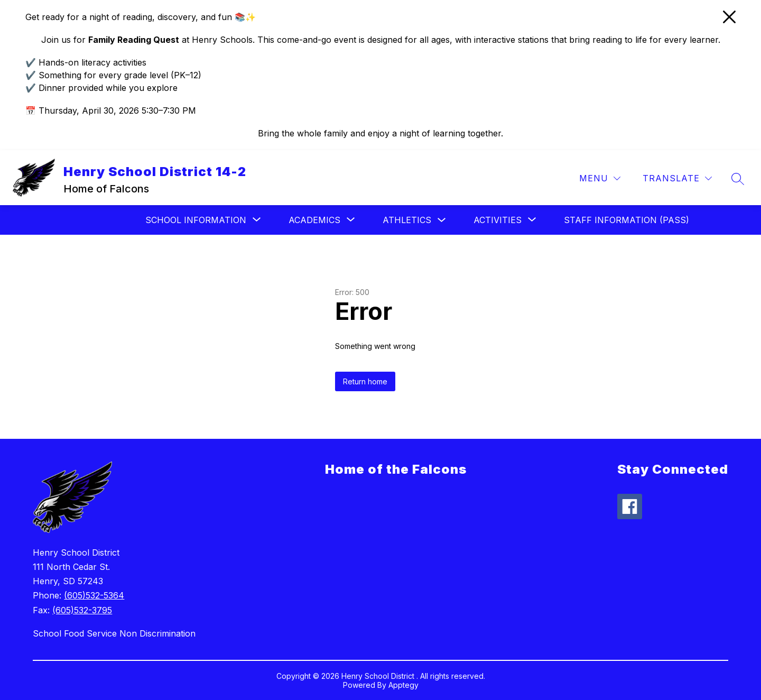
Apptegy (403, 685)
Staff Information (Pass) (627, 220)
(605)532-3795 (82, 610)
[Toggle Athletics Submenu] (442, 220)
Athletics (407, 220)
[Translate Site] (677, 178)
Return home (365, 381)
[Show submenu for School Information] (196, 220)
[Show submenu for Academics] (314, 220)
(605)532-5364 (94, 595)
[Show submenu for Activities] (498, 220)
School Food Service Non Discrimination (114, 633)
